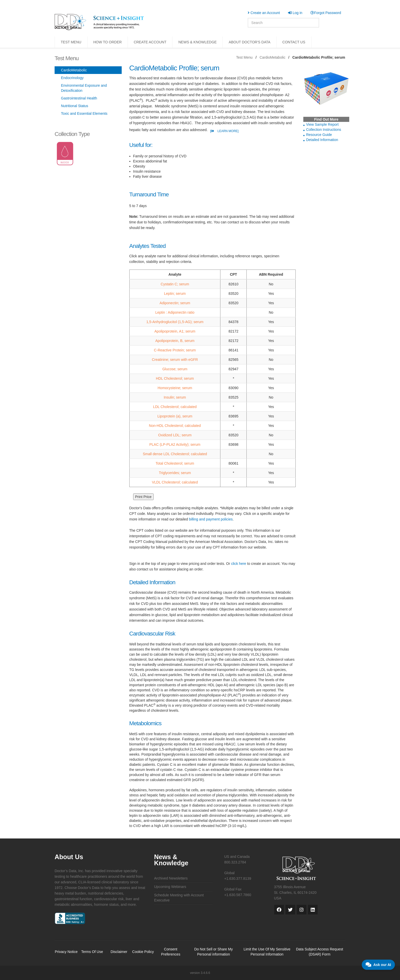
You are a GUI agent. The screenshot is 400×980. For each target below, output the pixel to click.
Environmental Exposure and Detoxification (84, 88)
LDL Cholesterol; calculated (175, 407)
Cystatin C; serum (175, 284)
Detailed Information (322, 140)
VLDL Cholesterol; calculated (175, 482)
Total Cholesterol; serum (175, 463)
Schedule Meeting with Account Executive (179, 898)
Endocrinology (72, 78)
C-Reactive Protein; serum (175, 350)
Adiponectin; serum (175, 303)
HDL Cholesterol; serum (175, 378)
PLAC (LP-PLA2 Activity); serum (175, 444)
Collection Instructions (324, 130)
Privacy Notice (66, 952)
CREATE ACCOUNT (150, 42)
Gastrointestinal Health (79, 98)
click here (239, 564)
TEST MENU (71, 42)
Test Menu (244, 57)
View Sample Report (322, 124)
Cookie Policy (143, 952)
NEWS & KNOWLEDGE (197, 42)
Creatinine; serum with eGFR (175, 360)
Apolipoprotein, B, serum (175, 341)
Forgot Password (326, 13)
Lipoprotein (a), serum (175, 416)
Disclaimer (119, 952)
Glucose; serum (175, 369)
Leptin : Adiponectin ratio (175, 312)
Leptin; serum (175, 294)
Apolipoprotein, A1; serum (175, 331)
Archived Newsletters (171, 878)
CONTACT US (294, 42)
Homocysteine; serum (175, 388)
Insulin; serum (175, 397)
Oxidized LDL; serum (175, 435)
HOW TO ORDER (108, 42)
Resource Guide (319, 135)
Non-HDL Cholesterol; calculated (175, 426)
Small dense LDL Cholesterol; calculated (175, 454)
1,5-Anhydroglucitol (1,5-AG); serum (175, 322)
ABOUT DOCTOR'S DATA (249, 42)
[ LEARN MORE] (224, 131)
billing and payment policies (211, 519)
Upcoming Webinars (170, 887)
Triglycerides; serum (175, 473)
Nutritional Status (75, 106)
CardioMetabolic (272, 57)
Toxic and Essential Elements (84, 113)
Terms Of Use (92, 952)
